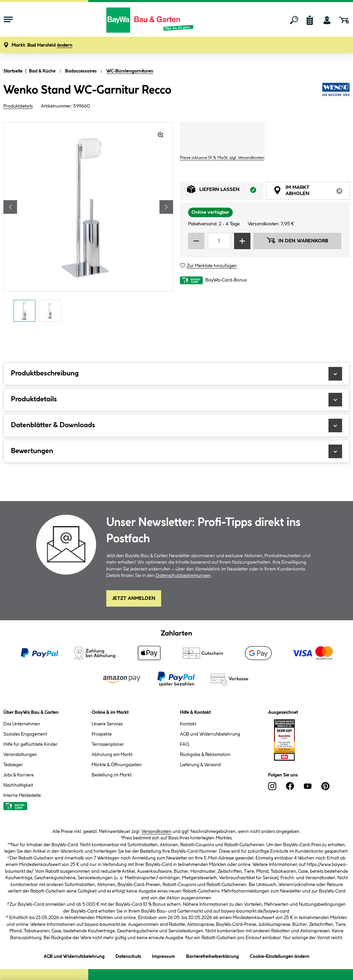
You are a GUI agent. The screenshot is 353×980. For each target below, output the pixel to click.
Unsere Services (107, 724)
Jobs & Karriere (19, 775)
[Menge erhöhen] (242, 241)
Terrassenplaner (108, 744)
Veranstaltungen (20, 755)
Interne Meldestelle (22, 796)
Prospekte (102, 734)
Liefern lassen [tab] (225, 191)
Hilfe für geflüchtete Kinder (30, 744)
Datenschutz (128, 955)
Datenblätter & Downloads (176, 425)
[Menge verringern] (196, 241)
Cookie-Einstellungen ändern (280, 955)
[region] (88, 224)
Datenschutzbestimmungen (183, 576)
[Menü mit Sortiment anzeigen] (8, 20)
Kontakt (188, 724)
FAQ (185, 744)
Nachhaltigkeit (18, 785)
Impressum (164, 955)
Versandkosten (156, 832)
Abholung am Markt (112, 755)
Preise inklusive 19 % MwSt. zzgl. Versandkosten (222, 158)
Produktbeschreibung (176, 374)
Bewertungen (176, 451)
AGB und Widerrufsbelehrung (210, 734)
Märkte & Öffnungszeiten (117, 765)
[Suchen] (294, 20)
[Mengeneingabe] (219, 241)
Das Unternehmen (22, 724)
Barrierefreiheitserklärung (212, 955)
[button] (42, 45)
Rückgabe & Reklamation (205, 755)
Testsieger (13, 765)
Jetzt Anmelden (134, 598)
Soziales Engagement (25, 734)
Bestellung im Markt (112, 775)
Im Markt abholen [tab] (311, 192)
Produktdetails (18, 106)
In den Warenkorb (297, 240)
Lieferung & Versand (200, 765)
